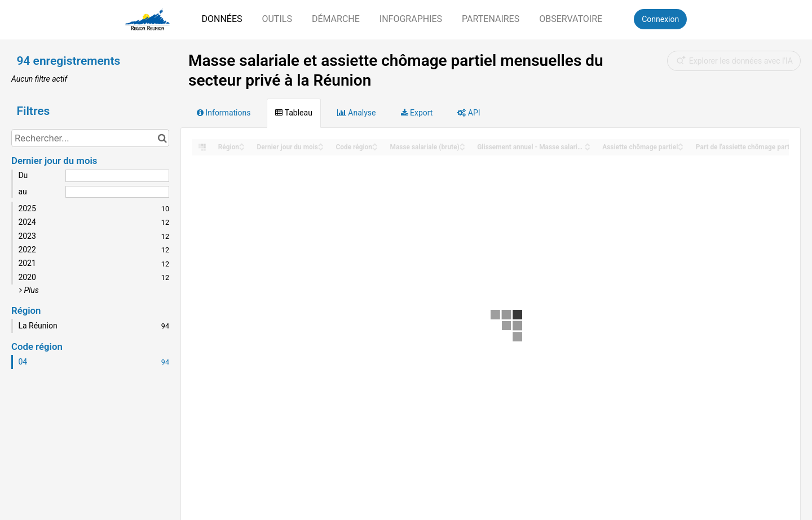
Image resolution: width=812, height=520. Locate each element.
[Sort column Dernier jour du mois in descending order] (321, 148)
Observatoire (571, 19)
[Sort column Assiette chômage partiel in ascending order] (681, 144)
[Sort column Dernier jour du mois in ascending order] (321, 144)
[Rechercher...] (90, 138)
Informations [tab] (224, 113)
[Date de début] (117, 176)
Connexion (660, 19)
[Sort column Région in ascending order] (242, 144)
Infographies (411, 19)
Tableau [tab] (294, 113)
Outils (277, 19)
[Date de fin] (117, 192)
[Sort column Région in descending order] (242, 148)
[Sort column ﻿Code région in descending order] (375, 148)
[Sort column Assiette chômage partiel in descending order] (681, 148)
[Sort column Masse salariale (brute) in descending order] (462, 148)
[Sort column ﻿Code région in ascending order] (375, 144)
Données (222, 19)
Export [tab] (417, 113)
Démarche (336, 19)
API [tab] (469, 113)
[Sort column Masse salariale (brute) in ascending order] (462, 144)
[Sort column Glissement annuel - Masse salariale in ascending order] (588, 144)
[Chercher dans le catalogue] (162, 138)
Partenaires (491, 19)
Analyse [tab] (357, 113)
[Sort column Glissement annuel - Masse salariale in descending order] (588, 148)
